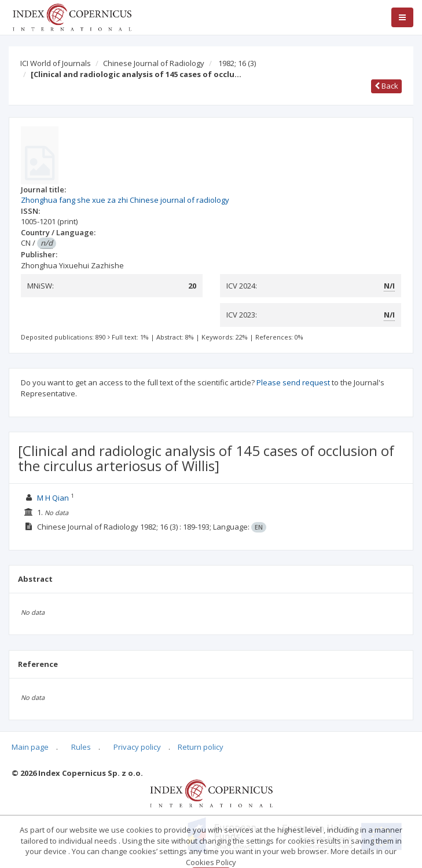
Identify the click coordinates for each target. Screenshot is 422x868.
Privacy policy (137, 747)
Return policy (201, 747)
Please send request (293, 382)
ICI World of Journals (56, 63)
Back (386, 86)
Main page (30, 747)
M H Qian (53, 498)
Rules (81, 747)
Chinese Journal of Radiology (154, 63)
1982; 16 (237, 63)
